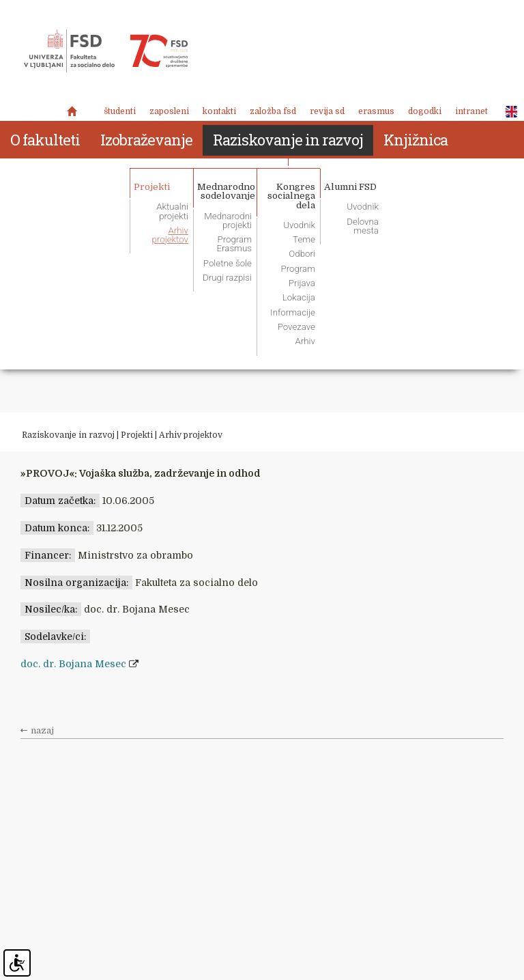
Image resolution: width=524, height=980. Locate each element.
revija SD (327, 111)
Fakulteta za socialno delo (106, 51)
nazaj (42, 731)
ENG (508, 112)
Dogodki (425, 111)
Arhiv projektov (191, 435)
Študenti (120, 111)
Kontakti (219, 111)
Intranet (471, 111)
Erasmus (376, 111)
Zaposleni (169, 111)
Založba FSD (273, 111)
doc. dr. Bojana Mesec (73, 664)
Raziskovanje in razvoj (68, 435)
